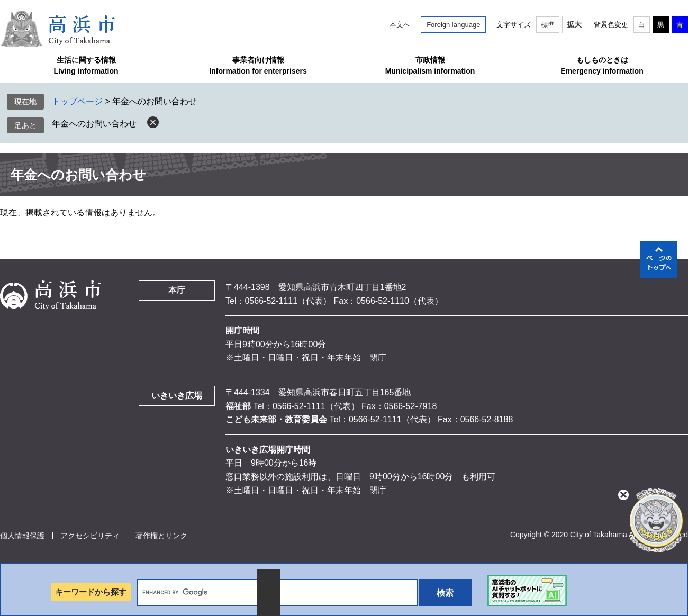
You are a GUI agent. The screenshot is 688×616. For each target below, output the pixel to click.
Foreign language (453, 25)
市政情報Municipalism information (430, 65)
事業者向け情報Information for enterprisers (258, 65)
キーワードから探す (91, 592)
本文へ (400, 25)
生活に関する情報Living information (86, 65)
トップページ (77, 101)
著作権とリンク (161, 536)
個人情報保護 (22, 536)
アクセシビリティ (90, 536)
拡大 (574, 24)
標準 (548, 25)
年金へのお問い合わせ (94, 124)
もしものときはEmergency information (602, 65)
